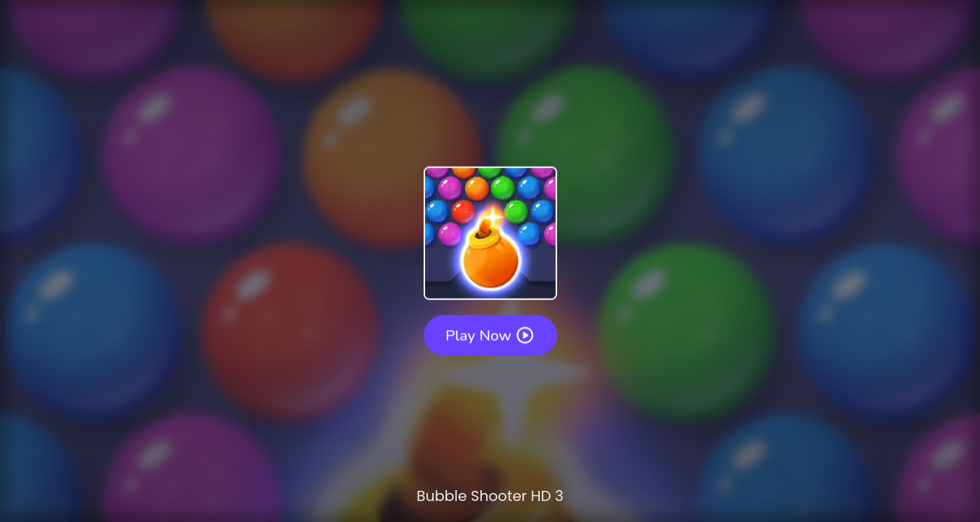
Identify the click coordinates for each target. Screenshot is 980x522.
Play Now (490, 335)
